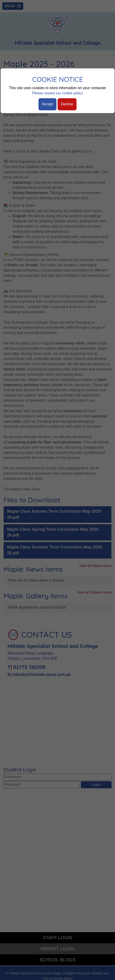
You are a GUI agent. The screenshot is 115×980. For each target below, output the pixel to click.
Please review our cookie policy (57, 93)
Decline (67, 104)
